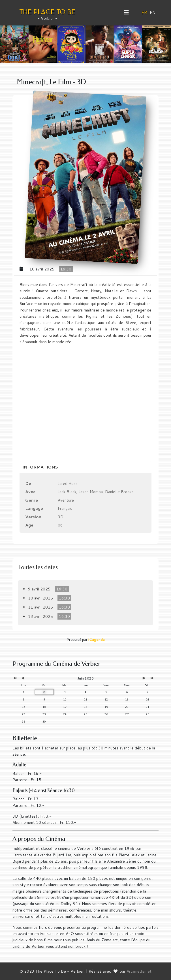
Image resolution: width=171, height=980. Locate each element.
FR (144, 13)
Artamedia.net (139, 971)
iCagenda (97, 640)
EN (153, 13)
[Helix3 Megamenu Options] (128, 12)
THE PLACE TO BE (47, 12)
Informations (40, 467)
